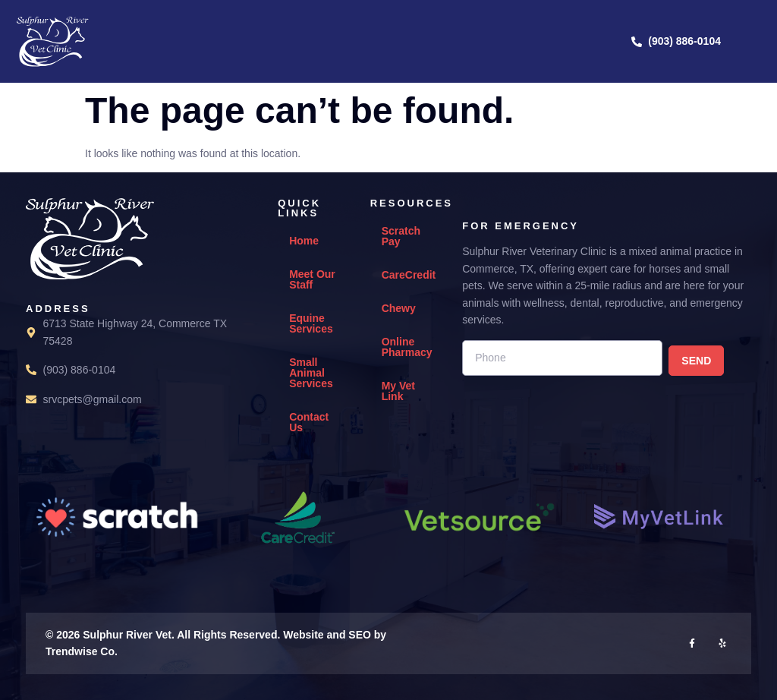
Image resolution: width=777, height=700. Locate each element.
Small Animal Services (311, 373)
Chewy (399, 308)
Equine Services (311, 323)
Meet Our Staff (312, 279)
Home (304, 241)
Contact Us (309, 422)
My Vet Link (398, 391)
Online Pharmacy (407, 347)
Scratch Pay (401, 236)
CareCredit (409, 275)
